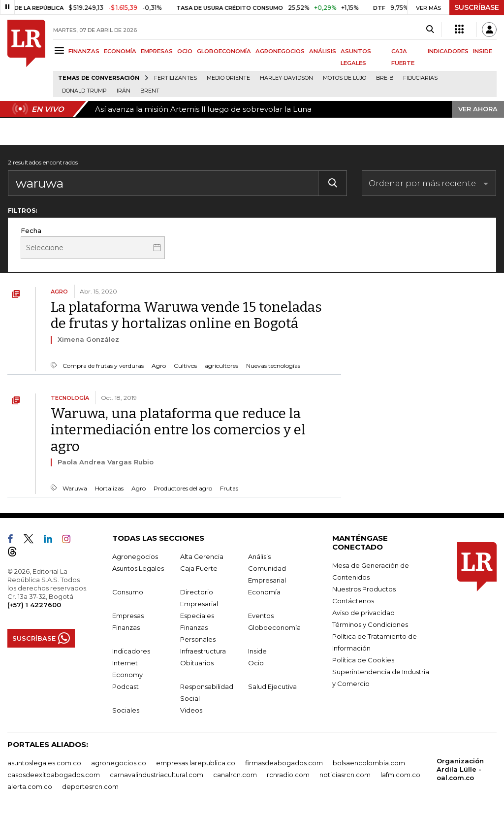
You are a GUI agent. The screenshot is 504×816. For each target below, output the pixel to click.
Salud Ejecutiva (272, 686)
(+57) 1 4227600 (34, 605)
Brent (150, 91)
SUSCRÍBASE (477, 7)
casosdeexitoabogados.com (54, 775)
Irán (124, 91)
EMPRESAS (157, 51)
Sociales (126, 710)
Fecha (31, 230)
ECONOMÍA (120, 51)
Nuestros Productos (364, 589)
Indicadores (131, 651)
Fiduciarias (420, 78)
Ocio (256, 663)
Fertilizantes (175, 78)
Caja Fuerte (199, 568)
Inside (257, 651)
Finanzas (126, 627)
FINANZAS (84, 51)
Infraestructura (203, 651)
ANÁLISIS (323, 51)
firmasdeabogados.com (284, 763)
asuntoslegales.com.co (44, 763)
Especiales (197, 616)
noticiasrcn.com (345, 775)
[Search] (430, 30)
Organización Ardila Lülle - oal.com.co (460, 769)
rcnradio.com (288, 775)
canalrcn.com (235, 775)
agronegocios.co (119, 763)
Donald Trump (84, 91)
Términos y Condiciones (370, 624)
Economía (264, 592)
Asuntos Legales (138, 568)
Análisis (259, 556)
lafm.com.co (400, 775)
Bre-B (385, 78)
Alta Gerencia (202, 556)
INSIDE (483, 51)
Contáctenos (353, 601)
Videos (191, 710)
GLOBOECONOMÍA (224, 51)
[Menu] (61, 50)
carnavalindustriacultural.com (157, 775)
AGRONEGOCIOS (280, 51)
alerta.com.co (30, 786)
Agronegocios (135, 556)
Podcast (126, 686)
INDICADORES (448, 51)
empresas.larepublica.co (196, 763)
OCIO (185, 51)
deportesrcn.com (90, 786)
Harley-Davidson (286, 78)
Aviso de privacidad (363, 613)
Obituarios (197, 663)
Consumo (128, 592)
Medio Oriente (228, 78)
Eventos (261, 616)
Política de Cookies (363, 660)
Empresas (128, 616)
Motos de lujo (345, 78)
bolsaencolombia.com (369, 763)
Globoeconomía (274, 627)
